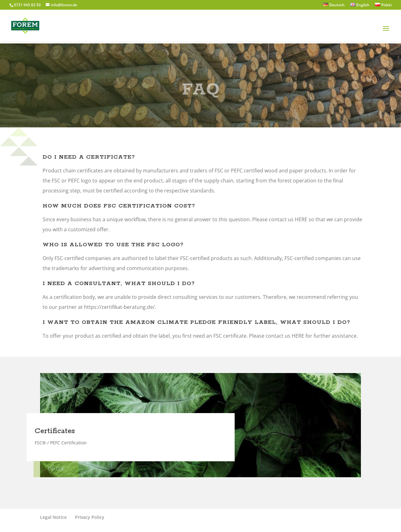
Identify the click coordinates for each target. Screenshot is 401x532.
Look (52, 469)
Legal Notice (53, 517)
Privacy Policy (90, 517)
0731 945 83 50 (27, 5)
